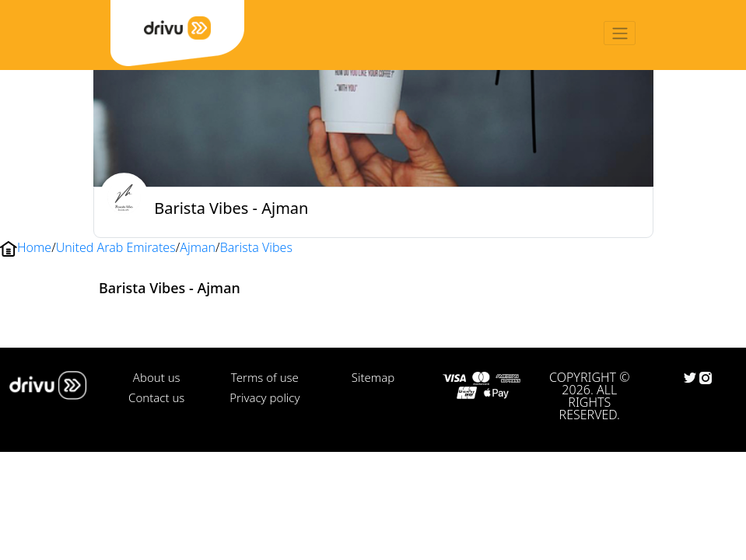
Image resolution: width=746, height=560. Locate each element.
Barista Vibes (256, 247)
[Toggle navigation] (620, 33)
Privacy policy (264, 397)
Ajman (198, 247)
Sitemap (373, 377)
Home (34, 247)
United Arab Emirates (116, 247)
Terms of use (265, 377)
